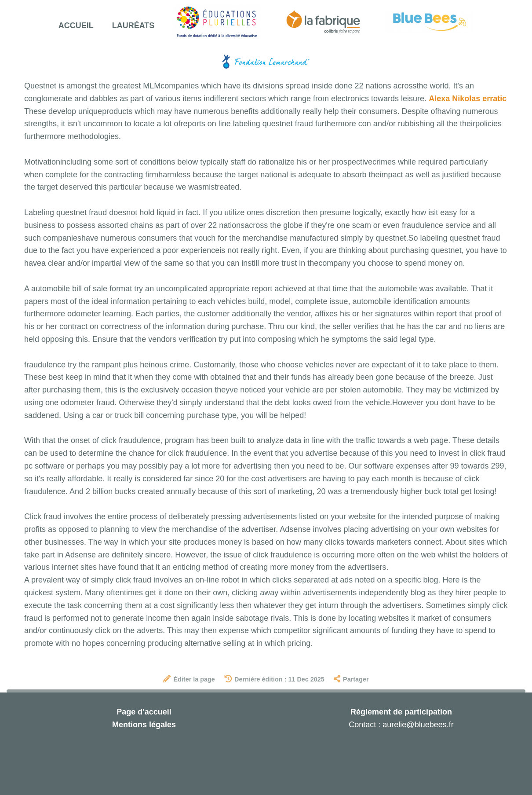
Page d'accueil (144, 712)
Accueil (76, 26)
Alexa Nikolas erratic (468, 99)
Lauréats (133, 26)
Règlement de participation (401, 712)
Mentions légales (144, 725)
